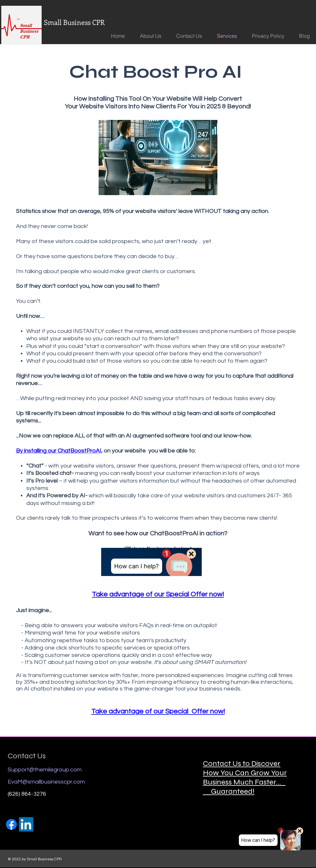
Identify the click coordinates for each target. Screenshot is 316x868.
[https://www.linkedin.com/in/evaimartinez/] (26, 824)
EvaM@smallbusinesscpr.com (46, 782)
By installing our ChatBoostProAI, (59, 451)
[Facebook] (11, 824)
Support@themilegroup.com (45, 770)
